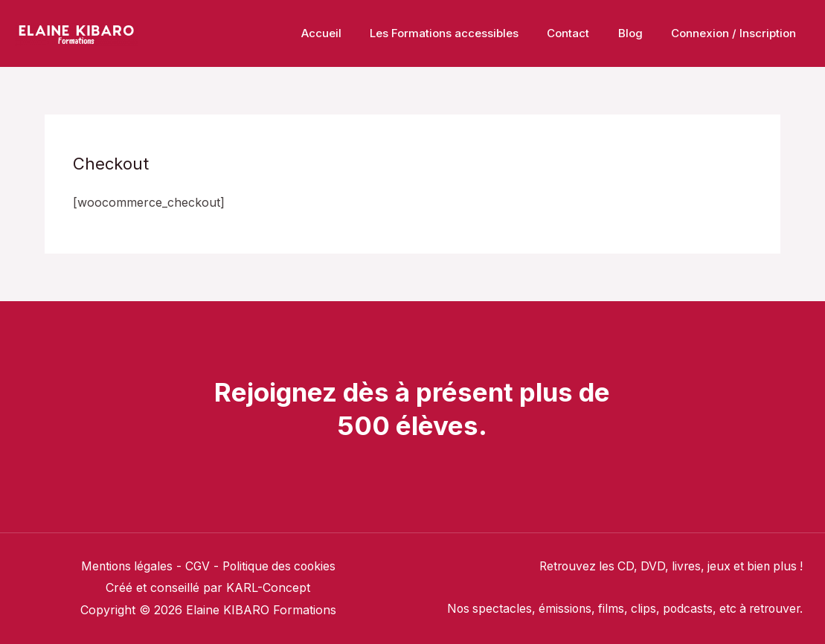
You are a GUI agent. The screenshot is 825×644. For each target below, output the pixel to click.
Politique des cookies (280, 566)
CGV (196, 566)
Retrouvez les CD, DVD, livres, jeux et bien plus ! (666, 566)
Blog (639, 33)
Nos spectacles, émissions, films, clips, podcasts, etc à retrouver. (619, 608)
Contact (584, 33)
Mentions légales (124, 566)
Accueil (349, 33)
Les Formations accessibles (466, 33)
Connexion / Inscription (736, 33)
